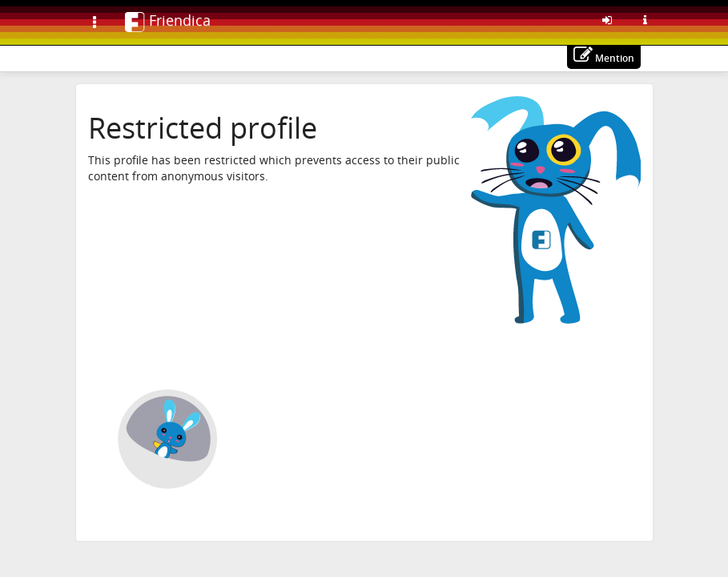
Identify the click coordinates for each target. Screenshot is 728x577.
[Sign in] (607, 20)
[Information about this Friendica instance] (646, 20)
